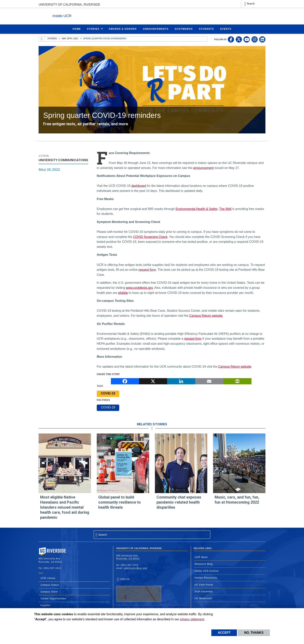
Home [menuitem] (77, 29)
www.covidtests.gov (139, 288)
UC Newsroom (203, 598)
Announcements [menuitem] (156, 29)
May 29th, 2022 (70, 38)
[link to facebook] (231, 39)
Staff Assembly (204, 591)
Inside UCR (86, 15)
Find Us (139, 590)
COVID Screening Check (150, 237)
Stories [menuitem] (93, 29)
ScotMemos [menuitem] (184, 29)
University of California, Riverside (69, 5)
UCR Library (48, 578)
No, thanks (254, 633)
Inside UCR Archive (207, 571)
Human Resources (206, 578)
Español (45, 605)
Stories (52, 38)
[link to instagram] (255, 39)
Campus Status (50, 585)
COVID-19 (108, 393)
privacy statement (192, 619)
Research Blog (204, 564)
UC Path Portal (204, 585)
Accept (224, 633)
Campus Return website (206, 315)
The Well (225, 209)
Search (251, 3)
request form (147, 269)
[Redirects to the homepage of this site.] (42, 39)
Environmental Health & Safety (196, 209)
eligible (123, 293)
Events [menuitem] (226, 29)
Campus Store (49, 592)
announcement (203, 168)
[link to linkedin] (262, 39)
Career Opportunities (53, 598)
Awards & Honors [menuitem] (123, 29)
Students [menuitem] (206, 29)
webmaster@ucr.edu (136, 568)
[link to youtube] (247, 39)
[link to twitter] (239, 39)
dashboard (139, 186)
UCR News (201, 557)
